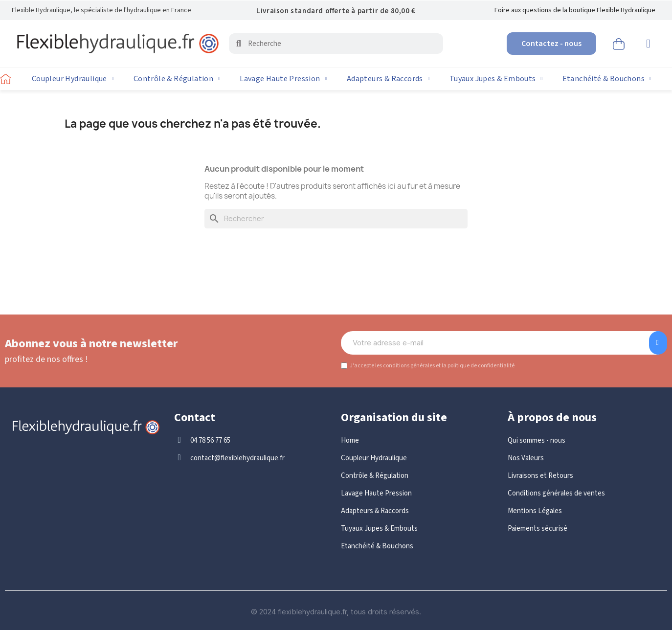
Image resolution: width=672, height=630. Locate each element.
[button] (619, 43)
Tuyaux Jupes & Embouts (496, 79)
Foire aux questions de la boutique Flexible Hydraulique (575, 10)
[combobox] (337, 44)
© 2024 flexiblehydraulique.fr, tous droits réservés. (336, 612)
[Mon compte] (648, 44)
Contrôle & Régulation (177, 79)
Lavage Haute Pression (283, 79)
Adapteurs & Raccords (388, 79)
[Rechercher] (336, 219)
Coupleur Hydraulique (73, 79)
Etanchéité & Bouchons (607, 79)
